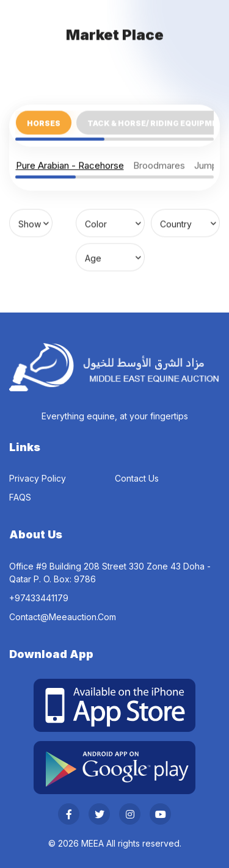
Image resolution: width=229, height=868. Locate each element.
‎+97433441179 (39, 598)
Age (93, 257)
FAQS (20, 497)
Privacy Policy (38, 478)
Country (176, 223)
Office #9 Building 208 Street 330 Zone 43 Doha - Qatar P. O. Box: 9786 (110, 573)
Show (30, 223)
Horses (44, 122)
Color (96, 223)
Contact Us (137, 478)
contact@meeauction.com (63, 617)
